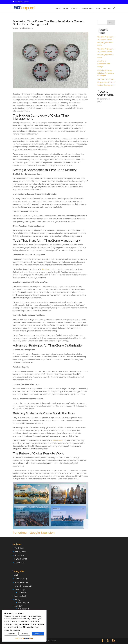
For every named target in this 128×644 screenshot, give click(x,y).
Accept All (38, 634)
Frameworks (19, 596)
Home (57, 8)
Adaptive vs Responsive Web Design (104, 64)
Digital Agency (20, 582)
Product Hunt (58, 440)
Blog (98, 8)
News (17, 600)
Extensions (29, 28)
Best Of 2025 (19, 579)
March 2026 (19, 548)
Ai (15, 575)
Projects (18, 606)
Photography (88, 8)
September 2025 (21, 559)
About (66, 8)
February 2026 (20, 552)
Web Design (22, 602)
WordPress (52, 641)
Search (111, 22)
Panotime (46, 269)
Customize (11, 634)
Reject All (24, 634)
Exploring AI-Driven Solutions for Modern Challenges (106, 73)
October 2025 (20, 555)
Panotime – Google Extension (34, 533)
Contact (107, 8)
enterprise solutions (22, 586)
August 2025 (19, 562)
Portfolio (75, 8)
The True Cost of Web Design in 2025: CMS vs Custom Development (106, 82)
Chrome (21, 592)
